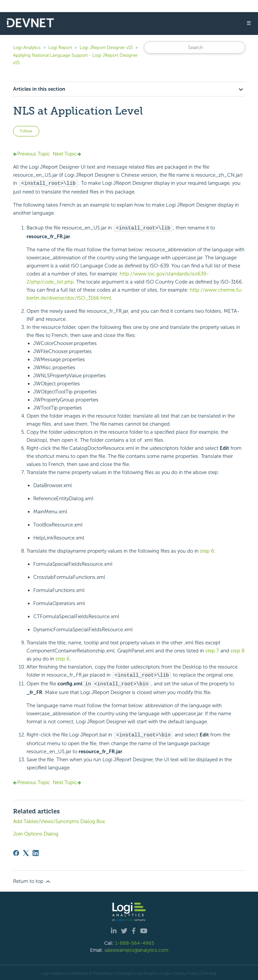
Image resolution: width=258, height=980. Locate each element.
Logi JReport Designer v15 (106, 48)
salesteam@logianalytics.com (136, 948)
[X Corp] (26, 851)
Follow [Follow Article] (26, 131)
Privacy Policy (186, 972)
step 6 (207, 550)
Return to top (32, 880)
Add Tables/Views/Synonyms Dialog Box (59, 820)
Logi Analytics (27, 48)
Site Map (209, 972)
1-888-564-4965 (135, 941)
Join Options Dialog (36, 832)
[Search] (195, 48)
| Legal (166, 972)
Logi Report (60, 48)
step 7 (212, 650)
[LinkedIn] (36, 851)
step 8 (238, 650)
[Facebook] (16, 851)
